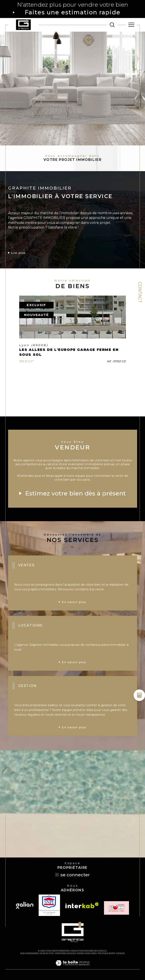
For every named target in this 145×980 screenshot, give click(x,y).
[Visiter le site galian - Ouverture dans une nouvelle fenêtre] (25, 905)
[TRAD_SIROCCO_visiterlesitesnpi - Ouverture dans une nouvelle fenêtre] (49, 905)
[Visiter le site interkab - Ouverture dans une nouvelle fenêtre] (82, 905)
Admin (80, 953)
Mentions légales (65, 953)
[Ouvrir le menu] (131, 25)
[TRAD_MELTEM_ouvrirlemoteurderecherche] (112, 25)
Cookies (120, 953)
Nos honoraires (29, 953)
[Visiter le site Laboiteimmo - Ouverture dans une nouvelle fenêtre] (72, 967)
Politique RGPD (106, 953)
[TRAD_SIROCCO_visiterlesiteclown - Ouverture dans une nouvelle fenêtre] (116, 908)
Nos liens (91, 953)
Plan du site (47, 953)
